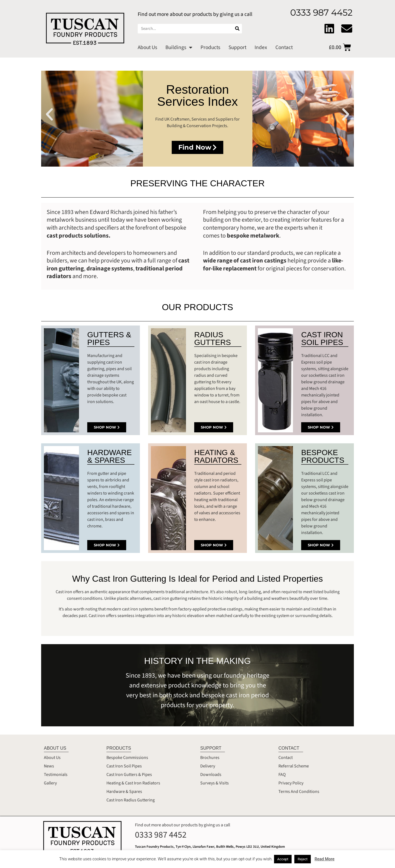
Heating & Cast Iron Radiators (133, 783)
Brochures (210, 758)
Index (261, 47)
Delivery (208, 766)
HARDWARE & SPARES (109, 456)
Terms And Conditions (299, 792)
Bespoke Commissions (127, 758)
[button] (49, 115)
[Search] (237, 29)
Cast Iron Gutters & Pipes (129, 775)
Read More (325, 859)
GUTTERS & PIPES (109, 339)
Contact (284, 47)
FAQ (282, 775)
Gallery (50, 783)
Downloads (211, 775)
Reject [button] (303, 859)
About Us (147, 47)
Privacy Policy (291, 783)
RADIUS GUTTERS (213, 339)
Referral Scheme (294, 766)
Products (210, 47)
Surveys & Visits (215, 783)
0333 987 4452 (161, 835)
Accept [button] (283, 859)
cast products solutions (78, 236)
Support (237, 47)
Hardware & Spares (124, 792)
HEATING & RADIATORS (216, 456)
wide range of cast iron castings (245, 261)
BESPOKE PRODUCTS (323, 456)
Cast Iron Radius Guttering (131, 800)
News (49, 766)
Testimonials (56, 775)
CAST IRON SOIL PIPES (322, 339)
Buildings (179, 47)
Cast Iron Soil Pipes (124, 766)
